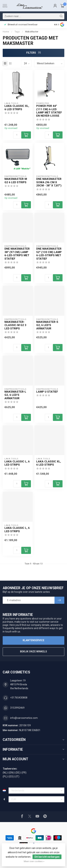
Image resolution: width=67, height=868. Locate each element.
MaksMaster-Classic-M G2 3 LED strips (15, 325)
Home (6, 32)
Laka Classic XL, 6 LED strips (17, 108)
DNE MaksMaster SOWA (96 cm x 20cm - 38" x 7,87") (49, 182)
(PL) (5, 776)
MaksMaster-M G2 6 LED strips (16, 181)
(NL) (5, 773)
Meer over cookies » (34, 861)
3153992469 (17, 708)
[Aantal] (17, 135)
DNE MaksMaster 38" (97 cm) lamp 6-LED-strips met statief (17, 254)
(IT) (17, 776)
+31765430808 (19, 698)
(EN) (11, 773)
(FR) (24, 773)
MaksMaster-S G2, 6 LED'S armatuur (47, 325)
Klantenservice (33, 640)
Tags (17, 32)
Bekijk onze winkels (33, 651)
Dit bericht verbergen (47, 857)
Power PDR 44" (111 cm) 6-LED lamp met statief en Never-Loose (49, 111)
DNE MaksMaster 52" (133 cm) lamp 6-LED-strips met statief (49, 254)
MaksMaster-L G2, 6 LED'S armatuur (15, 395)
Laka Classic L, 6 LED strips (17, 463)
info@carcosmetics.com (24, 718)
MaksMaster (32, 32)
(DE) (18, 773)
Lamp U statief (47, 392)
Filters (33, 53)
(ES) (11, 776)
